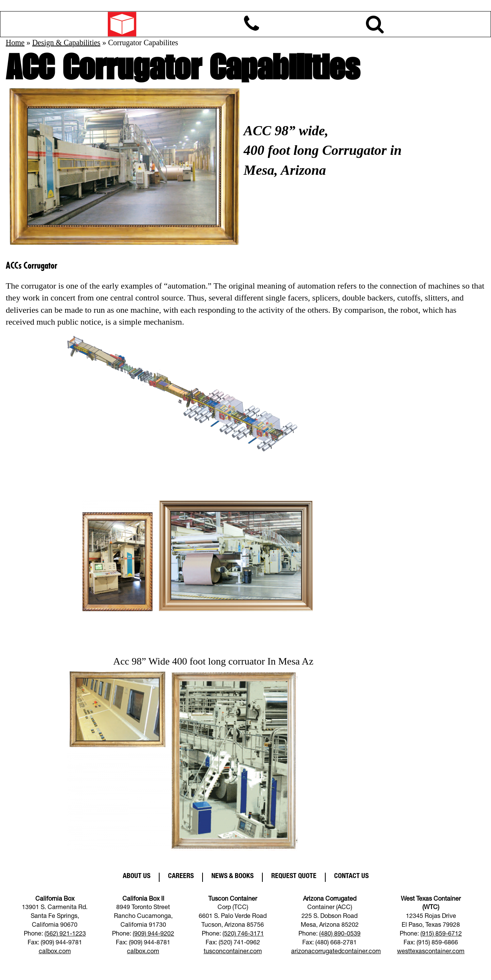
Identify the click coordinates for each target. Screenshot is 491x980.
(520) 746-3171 (243, 934)
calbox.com (55, 952)
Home (15, 43)
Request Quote (294, 877)
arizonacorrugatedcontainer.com (336, 952)
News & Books (232, 877)
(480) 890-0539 (340, 934)
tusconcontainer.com (233, 952)
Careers (181, 877)
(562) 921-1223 (65, 934)
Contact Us (351, 877)
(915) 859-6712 (441, 934)
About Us (137, 877)
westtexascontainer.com (431, 952)
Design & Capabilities (66, 43)
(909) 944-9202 (153, 934)
